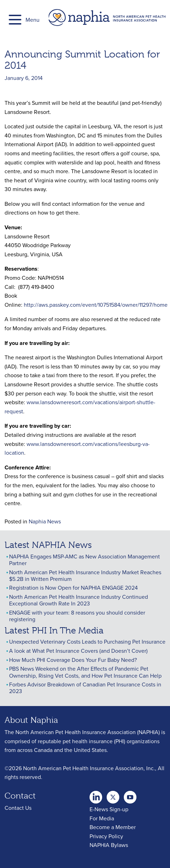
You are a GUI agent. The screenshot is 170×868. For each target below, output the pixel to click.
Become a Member (113, 827)
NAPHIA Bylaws (109, 845)
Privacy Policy (106, 836)
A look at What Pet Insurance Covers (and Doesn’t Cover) (78, 651)
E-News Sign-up (109, 809)
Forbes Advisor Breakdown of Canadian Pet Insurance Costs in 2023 (85, 688)
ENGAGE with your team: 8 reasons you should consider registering (77, 616)
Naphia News (45, 521)
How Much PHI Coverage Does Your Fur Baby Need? (73, 660)
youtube (130, 795)
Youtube (113, 795)
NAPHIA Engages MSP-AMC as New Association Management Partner (84, 560)
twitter (96, 795)
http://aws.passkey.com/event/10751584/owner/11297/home (96, 305)
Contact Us (18, 808)
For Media (102, 818)
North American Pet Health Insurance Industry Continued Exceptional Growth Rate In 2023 (79, 600)
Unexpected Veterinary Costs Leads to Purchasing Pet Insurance (87, 642)
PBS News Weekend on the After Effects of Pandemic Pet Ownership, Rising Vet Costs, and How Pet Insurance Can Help (85, 672)
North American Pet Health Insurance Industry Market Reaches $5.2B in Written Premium (85, 575)
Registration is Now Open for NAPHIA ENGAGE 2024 (73, 588)
